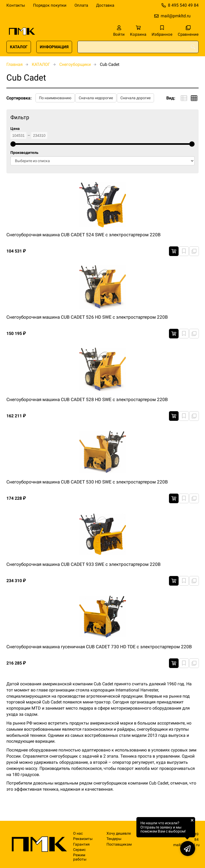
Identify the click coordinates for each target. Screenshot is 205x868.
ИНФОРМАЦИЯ (54, 47)
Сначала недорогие (96, 98)
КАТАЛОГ (19, 47)
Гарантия (81, 844)
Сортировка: (19, 98)
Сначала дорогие (135, 98)
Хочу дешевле (119, 833)
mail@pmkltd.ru (176, 16)
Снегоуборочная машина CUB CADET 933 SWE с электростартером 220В (84, 564)
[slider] (13, 144)
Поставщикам (119, 844)
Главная (15, 64)
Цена (15, 129)
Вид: (171, 98)
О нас (78, 833)
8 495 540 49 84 (183, 5)
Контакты (16, 5)
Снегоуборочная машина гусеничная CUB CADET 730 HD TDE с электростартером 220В (99, 647)
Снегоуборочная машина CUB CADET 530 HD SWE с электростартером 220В (87, 482)
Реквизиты (83, 839)
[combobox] (138, 47)
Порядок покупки (50, 5)
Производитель (24, 153)
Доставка (105, 5)
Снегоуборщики (75, 64)
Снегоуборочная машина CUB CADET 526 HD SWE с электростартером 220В (87, 317)
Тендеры (114, 839)
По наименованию (55, 98)
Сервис (79, 850)
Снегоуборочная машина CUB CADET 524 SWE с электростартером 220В (84, 235)
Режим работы (80, 857)
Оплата (81, 5)
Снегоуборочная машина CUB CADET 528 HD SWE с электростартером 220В (87, 399)
